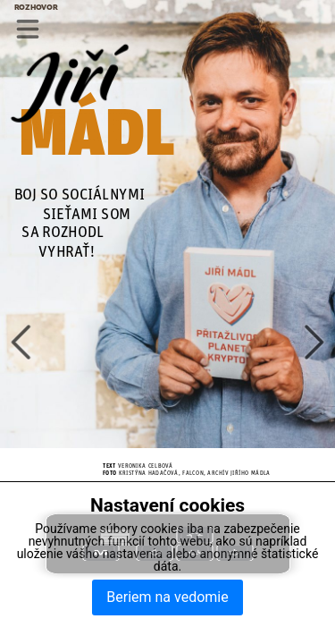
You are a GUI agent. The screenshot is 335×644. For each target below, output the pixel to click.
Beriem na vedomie (167, 597)
